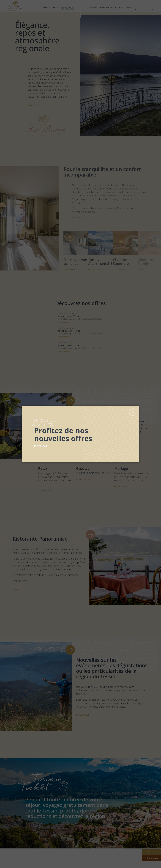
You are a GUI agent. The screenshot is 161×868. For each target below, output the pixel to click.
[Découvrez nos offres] (84, 433)
